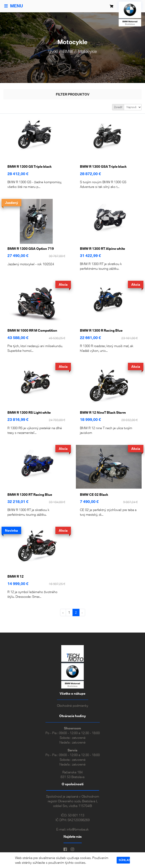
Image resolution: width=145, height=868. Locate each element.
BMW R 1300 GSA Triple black (103, 166)
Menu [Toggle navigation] (14, 6)
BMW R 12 (16, 576)
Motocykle (87, 51)
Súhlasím (124, 860)
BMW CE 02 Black (94, 495)
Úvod (53, 51)
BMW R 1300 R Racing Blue (101, 330)
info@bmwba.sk (78, 829)
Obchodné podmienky (73, 706)
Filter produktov (73, 94)
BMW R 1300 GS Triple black (29, 166)
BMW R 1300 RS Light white (29, 412)
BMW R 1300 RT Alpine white (102, 249)
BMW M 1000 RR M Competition (32, 330)
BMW (68, 51)
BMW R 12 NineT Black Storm (103, 412)
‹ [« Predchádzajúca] (63, 612)
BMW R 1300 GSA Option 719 (31, 249)
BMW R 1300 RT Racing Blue (30, 495)
